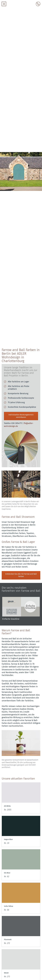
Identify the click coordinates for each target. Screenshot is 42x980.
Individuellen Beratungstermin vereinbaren (21, 416)
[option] (21, 610)
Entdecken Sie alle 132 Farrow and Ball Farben (21, 575)
